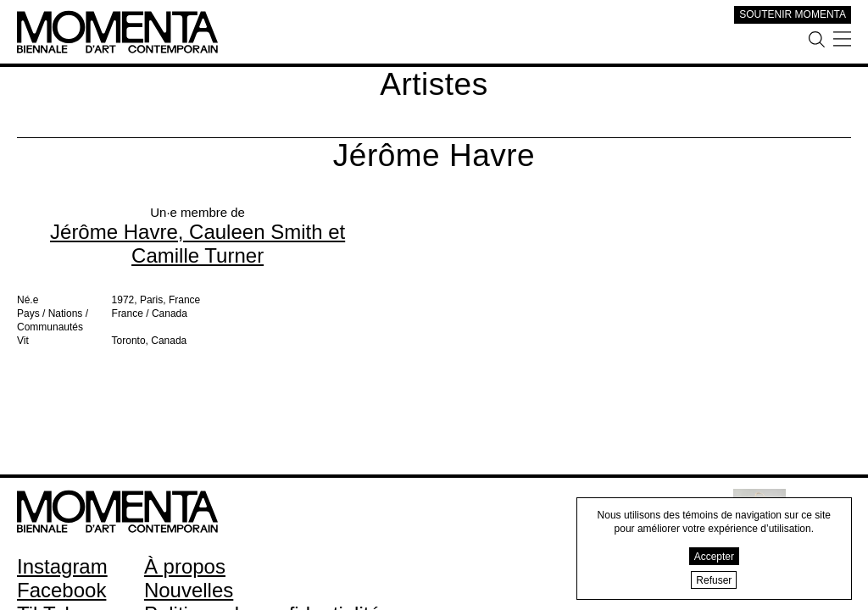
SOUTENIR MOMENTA (793, 14)
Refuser (714, 580)
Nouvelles (189, 590)
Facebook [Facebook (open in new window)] (61, 590)
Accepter (714, 557)
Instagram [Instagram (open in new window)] (62, 566)
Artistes (434, 84)
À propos (185, 566)
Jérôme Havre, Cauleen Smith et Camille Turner (198, 244)
